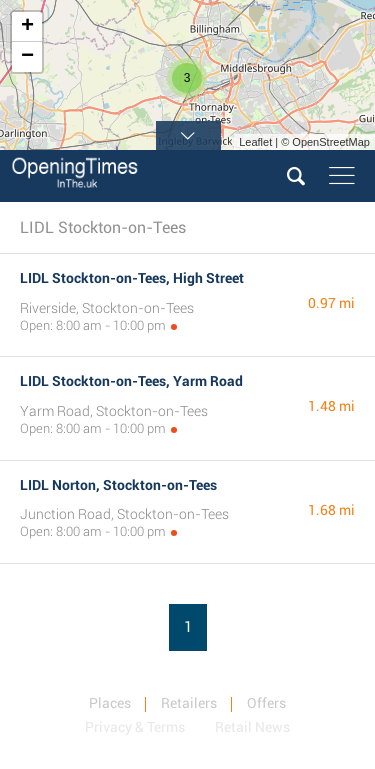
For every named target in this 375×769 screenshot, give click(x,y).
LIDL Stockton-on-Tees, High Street (132, 278)
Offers (266, 703)
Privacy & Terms (135, 727)
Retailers (189, 703)
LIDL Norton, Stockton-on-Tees (118, 485)
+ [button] (27, 27)
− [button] (27, 57)
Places (110, 703)
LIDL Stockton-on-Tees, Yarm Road (131, 381)
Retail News (252, 727)
